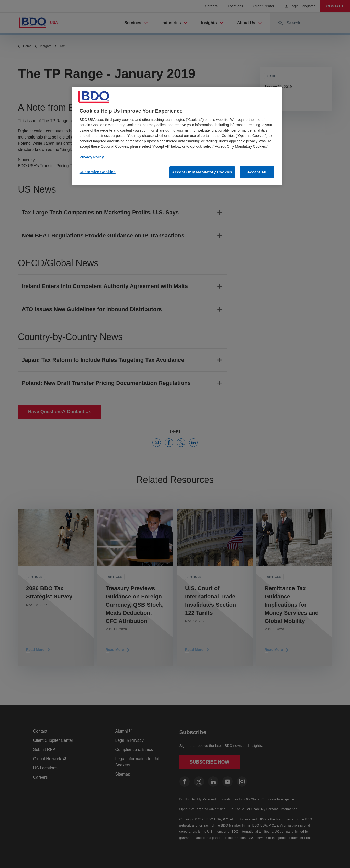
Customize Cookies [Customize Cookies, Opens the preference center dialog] (98, 172)
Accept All (257, 172)
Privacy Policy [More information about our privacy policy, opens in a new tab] (92, 157)
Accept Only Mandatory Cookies (202, 172)
